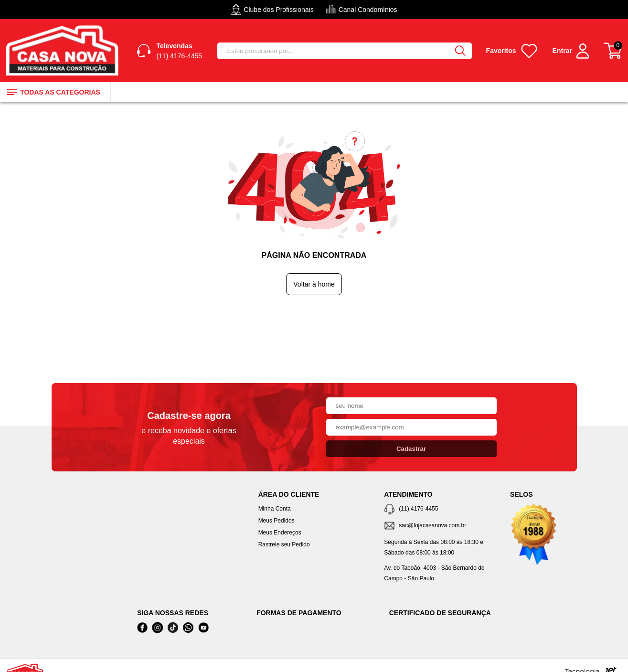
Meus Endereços (280, 533)
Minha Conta (275, 509)
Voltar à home (314, 284)
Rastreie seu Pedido (284, 544)
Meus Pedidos (277, 521)
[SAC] (440, 526)
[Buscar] (460, 51)
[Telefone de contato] (440, 509)
